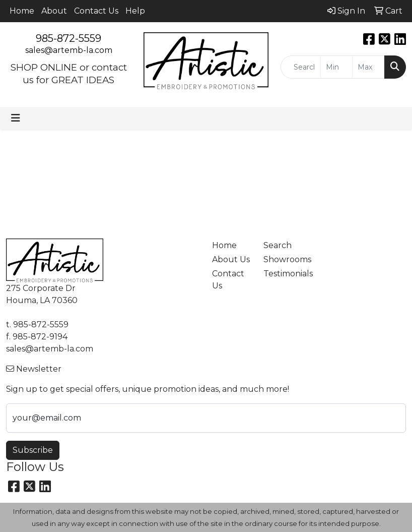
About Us (231, 259)
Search (278, 245)
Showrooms (283, 259)
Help (135, 11)
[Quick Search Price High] (368, 67)
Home (22, 11)
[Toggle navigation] (16, 118)
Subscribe (33, 450)
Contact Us (96, 11)
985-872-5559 (68, 38)
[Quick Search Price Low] (337, 67)
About (54, 11)
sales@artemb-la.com (69, 50)
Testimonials (283, 274)
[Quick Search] (301, 67)
